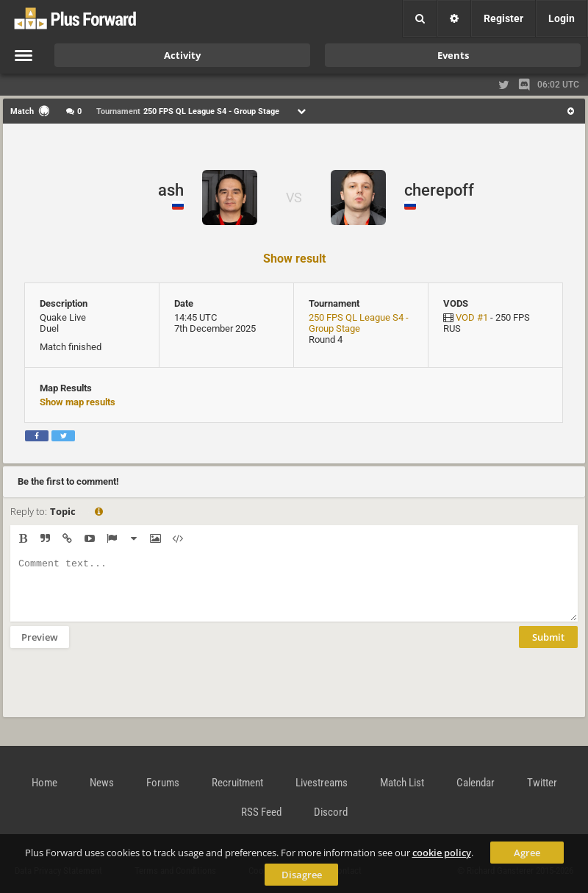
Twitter (542, 783)
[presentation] (122, 692)
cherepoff (439, 190)
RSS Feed (261, 812)
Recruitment (237, 783)
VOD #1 (472, 317)
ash (171, 190)
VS (294, 198)
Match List (402, 783)
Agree (527, 853)
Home (44, 783)
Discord (331, 812)
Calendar (476, 783)
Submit (548, 648)
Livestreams (322, 783)
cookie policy (442, 853)
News (102, 783)
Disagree (302, 875)
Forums (163, 783)
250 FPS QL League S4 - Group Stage (359, 323)
